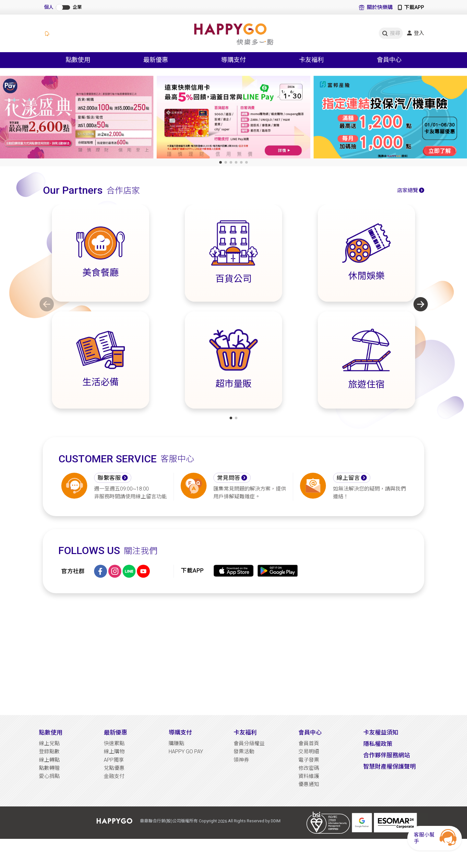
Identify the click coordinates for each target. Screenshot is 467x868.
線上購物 (114, 752)
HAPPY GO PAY (186, 752)
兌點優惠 (114, 768)
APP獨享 (114, 760)
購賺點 (176, 743)
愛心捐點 (49, 776)
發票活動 (244, 752)
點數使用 (51, 732)
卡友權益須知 (381, 732)
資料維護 (309, 776)
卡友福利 (245, 732)
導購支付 (180, 732)
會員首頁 (309, 743)
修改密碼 (309, 768)
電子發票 (309, 760)
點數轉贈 (49, 768)
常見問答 (229, 478)
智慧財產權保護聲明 (389, 766)
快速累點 (114, 743)
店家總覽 (408, 190)
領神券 (241, 760)
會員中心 (310, 732)
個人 (49, 7)
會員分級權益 (249, 743)
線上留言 (348, 478)
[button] (221, 162)
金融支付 (114, 776)
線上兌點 (49, 743)
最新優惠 (115, 732)
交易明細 (309, 752)
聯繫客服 (109, 478)
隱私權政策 (378, 744)
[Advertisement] (233, 654)
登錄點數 (49, 752)
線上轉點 (49, 760)
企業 (77, 7)
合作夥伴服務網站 (387, 755)
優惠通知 (309, 784)
